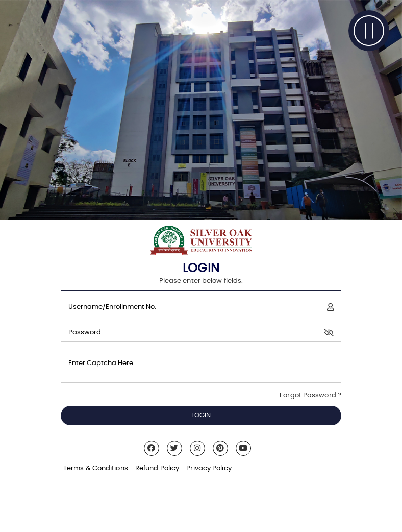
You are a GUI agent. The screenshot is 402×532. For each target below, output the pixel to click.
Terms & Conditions (96, 468)
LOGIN (201, 415)
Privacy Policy (209, 468)
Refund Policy (157, 468)
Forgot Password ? (310, 395)
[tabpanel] (201, 110)
